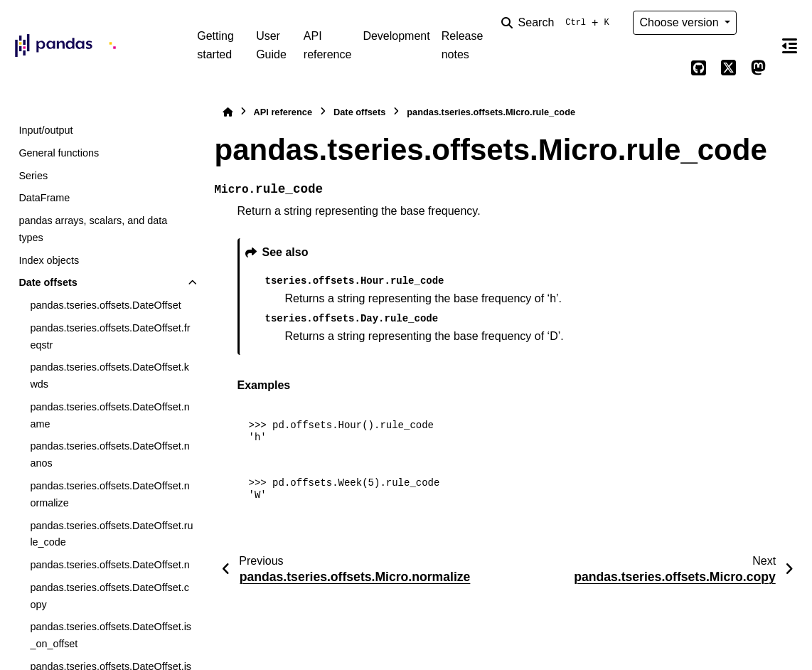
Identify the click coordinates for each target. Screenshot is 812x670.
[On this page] (789, 46)
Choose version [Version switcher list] (680, 22)
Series (33, 176)
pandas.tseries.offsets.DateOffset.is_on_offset (111, 635)
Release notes (463, 45)
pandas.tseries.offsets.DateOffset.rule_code (111, 534)
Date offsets (48, 282)
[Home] (228, 112)
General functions (59, 153)
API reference (328, 45)
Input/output (46, 130)
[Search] (558, 23)
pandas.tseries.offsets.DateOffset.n (109, 565)
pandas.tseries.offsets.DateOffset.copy (109, 596)
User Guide (271, 45)
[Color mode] (758, 23)
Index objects (49, 260)
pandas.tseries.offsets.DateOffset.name (109, 415)
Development (396, 36)
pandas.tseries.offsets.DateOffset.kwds (109, 376)
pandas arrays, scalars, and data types (93, 229)
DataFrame (44, 198)
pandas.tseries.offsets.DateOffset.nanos (109, 454)
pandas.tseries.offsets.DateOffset (105, 305)
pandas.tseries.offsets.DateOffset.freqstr (110, 336)
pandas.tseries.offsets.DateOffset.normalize (109, 494)
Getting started (215, 45)
